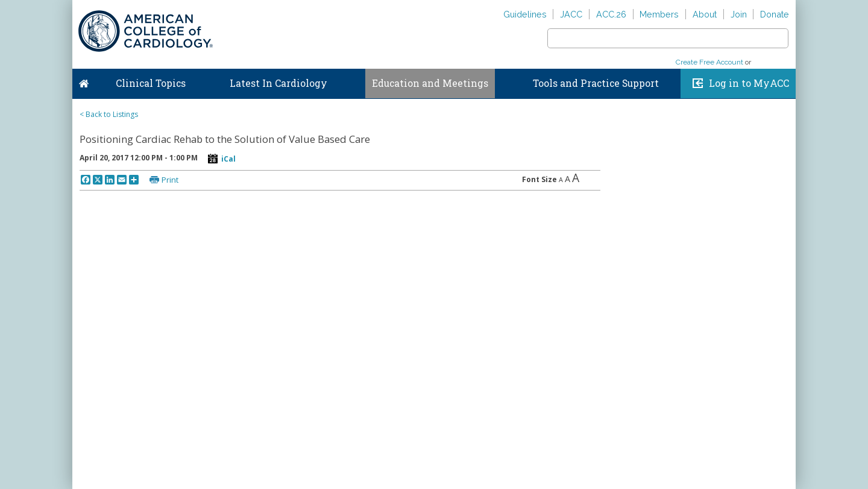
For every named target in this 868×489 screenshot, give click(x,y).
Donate (775, 14)
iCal (228, 159)
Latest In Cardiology (278, 83)
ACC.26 (611, 14)
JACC (571, 14)
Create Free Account (709, 62)
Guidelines (525, 14)
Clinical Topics (151, 83)
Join (739, 14)
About (705, 14)
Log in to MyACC (749, 83)
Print (170, 180)
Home (84, 81)
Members (659, 14)
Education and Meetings (430, 83)
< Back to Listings (109, 114)
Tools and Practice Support (596, 83)
